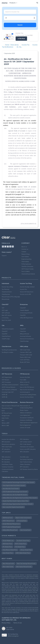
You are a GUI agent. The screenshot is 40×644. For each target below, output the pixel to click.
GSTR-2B (4, 395)
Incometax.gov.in (25, 392)
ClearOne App (24, 341)
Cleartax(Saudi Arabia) (28, 274)
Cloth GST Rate (25, 360)
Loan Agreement (25, 415)
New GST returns (7, 315)
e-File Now (21, 39)
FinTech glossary (26, 264)
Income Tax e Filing (7, 287)
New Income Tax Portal (27, 390)
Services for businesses (27, 339)
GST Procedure (6, 382)
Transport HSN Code (26, 355)
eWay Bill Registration (27, 318)
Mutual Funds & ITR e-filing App (11, 297)
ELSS (3, 411)
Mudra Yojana (24, 410)
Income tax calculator (8, 439)
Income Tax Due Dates (27, 397)
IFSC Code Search (25, 444)
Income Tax (23, 289)
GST (3, 308)
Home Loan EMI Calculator (28, 449)
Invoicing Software (25, 336)
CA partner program (8, 329)
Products (14, 3)
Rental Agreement (26, 425)
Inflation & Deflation (26, 413)
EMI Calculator (6, 442)
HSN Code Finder (25, 350)
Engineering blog (26, 259)
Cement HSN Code (26, 352)
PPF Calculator (24, 439)
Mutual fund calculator (8, 444)
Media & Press (26, 254)
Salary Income (24, 385)
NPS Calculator (25, 452)
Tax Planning (5, 289)
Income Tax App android (27, 287)
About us (24, 247)
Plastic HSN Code (25, 357)
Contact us (25, 249)
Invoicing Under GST (8, 392)
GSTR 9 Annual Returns (9, 387)
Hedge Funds (6, 416)
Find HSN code (24, 457)
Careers (24, 252)
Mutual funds (6, 299)
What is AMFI (6, 423)
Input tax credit (6, 320)
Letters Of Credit (25, 428)
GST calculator (6, 452)
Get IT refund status (26, 462)
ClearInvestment (7, 292)
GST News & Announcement (10, 385)
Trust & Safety (26, 271)
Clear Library (25, 262)
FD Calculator (6, 462)
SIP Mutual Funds (7, 413)
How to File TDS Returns (27, 387)
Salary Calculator (25, 464)
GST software (6, 313)
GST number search (26, 442)
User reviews (25, 257)
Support (4, 256)
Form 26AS (23, 380)
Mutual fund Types (7, 408)
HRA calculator (6, 457)
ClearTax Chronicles (27, 266)
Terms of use (17, 623)
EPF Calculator (24, 467)
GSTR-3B (4, 397)
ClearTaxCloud (6, 336)
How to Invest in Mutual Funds (11, 406)
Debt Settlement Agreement (29, 423)
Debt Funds (5, 418)
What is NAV (5, 425)
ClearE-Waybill (24, 310)
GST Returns (5, 380)
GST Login (5, 310)
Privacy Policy (6, 623)
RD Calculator (6, 459)
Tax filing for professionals (9, 350)
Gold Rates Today (7, 464)
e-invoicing (5, 318)
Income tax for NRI (25, 294)
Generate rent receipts (27, 447)
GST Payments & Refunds (9, 390)
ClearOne (23, 331)
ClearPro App (6, 339)
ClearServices (6, 294)
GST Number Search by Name (29, 469)
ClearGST (23, 308)
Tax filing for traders (7, 352)
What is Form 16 (25, 382)
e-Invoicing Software (26, 313)
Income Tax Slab (25, 377)
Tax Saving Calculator (26, 459)
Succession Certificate (27, 418)
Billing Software (25, 334)
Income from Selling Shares (28, 395)
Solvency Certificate (26, 420)
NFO (3, 421)
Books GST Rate (25, 362)
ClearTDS (23, 315)
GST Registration (7, 377)
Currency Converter (8, 467)
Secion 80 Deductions (27, 292)
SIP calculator (6, 449)
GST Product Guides (28, 269)
